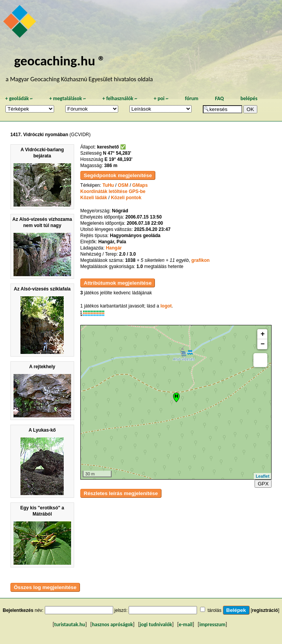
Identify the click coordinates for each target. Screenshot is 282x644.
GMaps (140, 185)
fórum (192, 98)
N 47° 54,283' (117, 153)
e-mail (186, 624)
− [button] (262, 344)
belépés (249, 98)
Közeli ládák (94, 198)
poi (161, 98)
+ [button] (262, 334)
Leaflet (262, 476)
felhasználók (120, 98)
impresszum (212, 624)
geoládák (19, 98)
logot (166, 306)
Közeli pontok (126, 198)
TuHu (108, 185)
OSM (123, 185)
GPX (263, 484)
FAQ (219, 98)
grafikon (200, 260)
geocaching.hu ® (60, 61)
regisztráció (265, 610)
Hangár (114, 248)
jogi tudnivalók (156, 624)
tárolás (214, 610)
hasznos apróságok (112, 624)
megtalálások (67, 98)
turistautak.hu (70, 624)
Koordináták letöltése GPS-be (113, 191)
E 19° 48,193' (119, 159)
